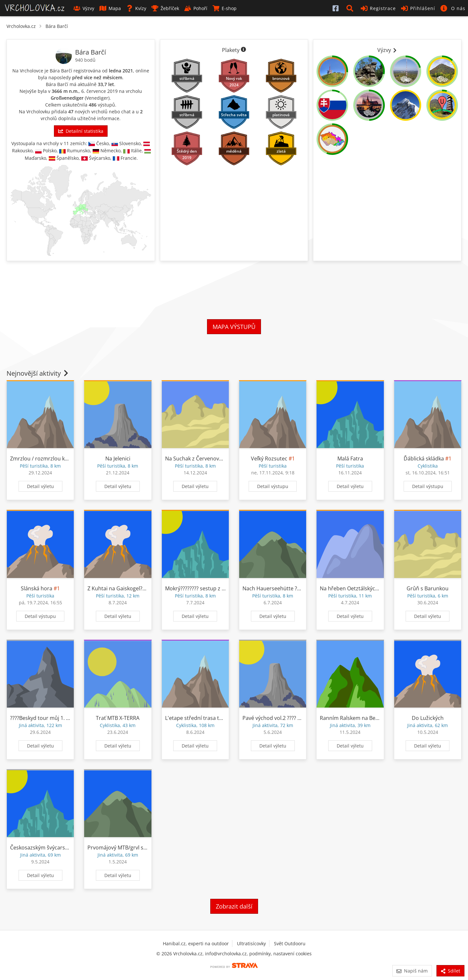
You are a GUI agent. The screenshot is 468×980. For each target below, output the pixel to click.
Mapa (110, 8)
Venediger (97, 98)
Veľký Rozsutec (269, 459)
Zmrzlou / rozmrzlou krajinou (46, 459)
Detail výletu (40, 486)
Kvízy (136, 8)
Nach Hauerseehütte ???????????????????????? (296, 588)
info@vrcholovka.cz (226, 954)
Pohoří (196, 8)
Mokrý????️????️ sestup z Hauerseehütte (212, 588)
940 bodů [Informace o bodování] (85, 60)
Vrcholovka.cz (21, 26)
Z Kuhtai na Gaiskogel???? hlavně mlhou (136, 588)
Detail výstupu (273, 486)
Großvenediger (67, 98)
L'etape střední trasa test (196, 718)
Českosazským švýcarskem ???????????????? (62, 848)
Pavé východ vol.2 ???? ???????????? (284, 718)
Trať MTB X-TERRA (118, 718)
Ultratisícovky (251, 943)
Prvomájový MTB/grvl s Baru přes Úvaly (135, 848)
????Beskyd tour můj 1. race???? (48, 718)
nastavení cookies (292, 954)
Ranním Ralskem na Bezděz (353, 718)
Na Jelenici (118, 459)
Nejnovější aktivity (38, 373)
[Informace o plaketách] (243, 50)
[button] (351, 8)
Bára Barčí (57, 26)
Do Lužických (428, 718)
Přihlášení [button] (418, 8)
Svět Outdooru (290, 943)
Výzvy (84, 8)
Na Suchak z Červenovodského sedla (210, 459)
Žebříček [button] (165, 8)
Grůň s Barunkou (428, 588)
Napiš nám (412, 971)
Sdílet (450, 971)
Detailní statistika (81, 131)
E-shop (225, 8)
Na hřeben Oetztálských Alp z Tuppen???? (370, 588)
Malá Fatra (350, 459)
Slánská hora (37, 588)
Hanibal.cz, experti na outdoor (196, 943)
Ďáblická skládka (424, 459)
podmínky (260, 954)
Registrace (378, 8)
